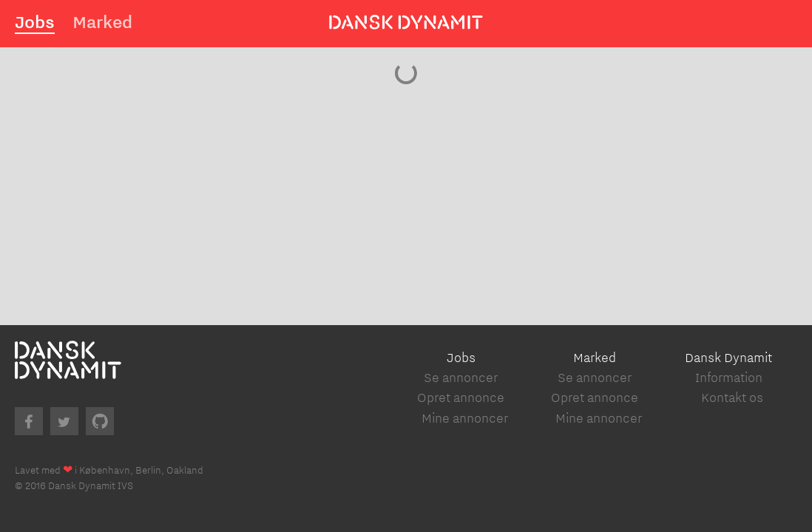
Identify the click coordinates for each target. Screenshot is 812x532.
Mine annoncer (465, 418)
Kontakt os (732, 397)
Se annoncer (461, 377)
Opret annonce (461, 397)
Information (729, 377)
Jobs (35, 21)
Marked (102, 21)
